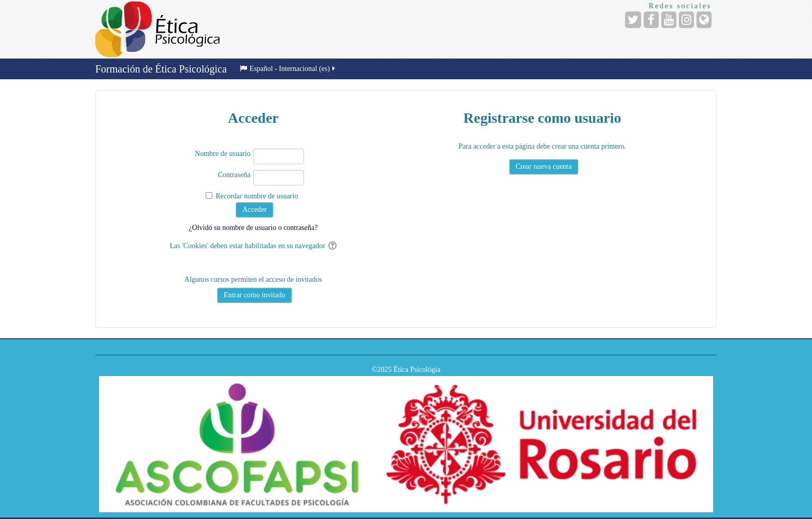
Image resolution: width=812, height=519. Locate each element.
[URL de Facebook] (651, 20)
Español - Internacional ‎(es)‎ (288, 69)
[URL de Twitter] (633, 20)
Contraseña (234, 175)
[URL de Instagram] (686, 20)
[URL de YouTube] (669, 20)
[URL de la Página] (704, 20)
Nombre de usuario (222, 154)
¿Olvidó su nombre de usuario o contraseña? (253, 228)
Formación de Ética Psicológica (161, 69)
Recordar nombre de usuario (257, 196)
